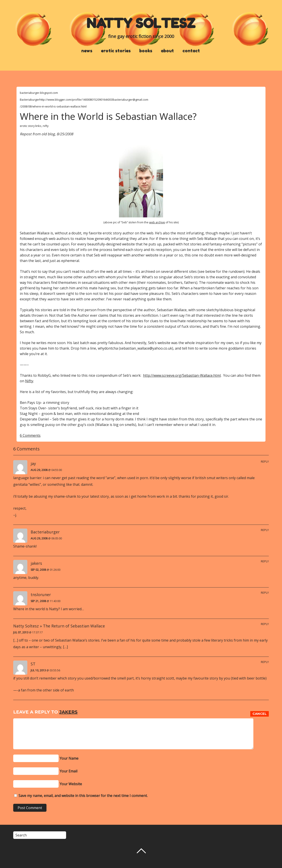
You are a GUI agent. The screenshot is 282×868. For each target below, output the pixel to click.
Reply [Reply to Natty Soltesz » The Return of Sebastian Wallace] (265, 624)
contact (191, 51)
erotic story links (31, 126)
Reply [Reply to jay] (265, 461)
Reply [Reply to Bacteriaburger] (265, 530)
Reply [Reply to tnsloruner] (265, 593)
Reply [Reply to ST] (265, 662)
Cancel (260, 714)
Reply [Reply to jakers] (265, 561)
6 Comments (30, 435)
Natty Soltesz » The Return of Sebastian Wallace (59, 626)
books (146, 51)
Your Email (69, 771)
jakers (68, 712)
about (167, 51)
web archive (157, 222)
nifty (46, 126)
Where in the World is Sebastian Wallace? (108, 116)
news (87, 51)
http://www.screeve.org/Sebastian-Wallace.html (182, 375)
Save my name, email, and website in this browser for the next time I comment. (83, 796)
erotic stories (116, 51)
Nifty (29, 381)
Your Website (71, 784)
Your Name (69, 758)
